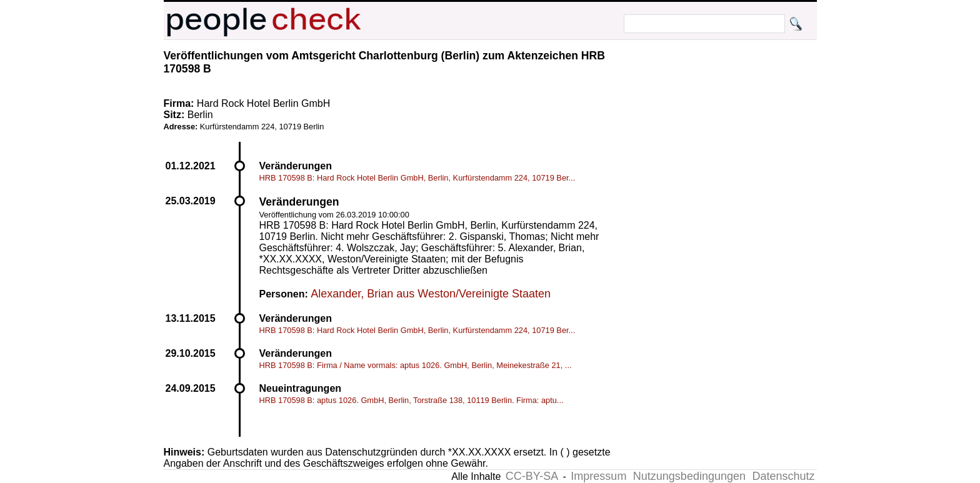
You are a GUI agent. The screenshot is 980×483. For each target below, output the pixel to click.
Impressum (598, 476)
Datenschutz (783, 476)
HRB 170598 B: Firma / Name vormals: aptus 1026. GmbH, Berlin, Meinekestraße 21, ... (416, 365)
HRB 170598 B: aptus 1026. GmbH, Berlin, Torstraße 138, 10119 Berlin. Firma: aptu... (412, 400)
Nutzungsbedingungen (689, 476)
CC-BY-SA (532, 476)
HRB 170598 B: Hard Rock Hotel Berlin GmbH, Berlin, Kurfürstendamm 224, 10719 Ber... (417, 178)
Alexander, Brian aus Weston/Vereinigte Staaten (431, 294)
